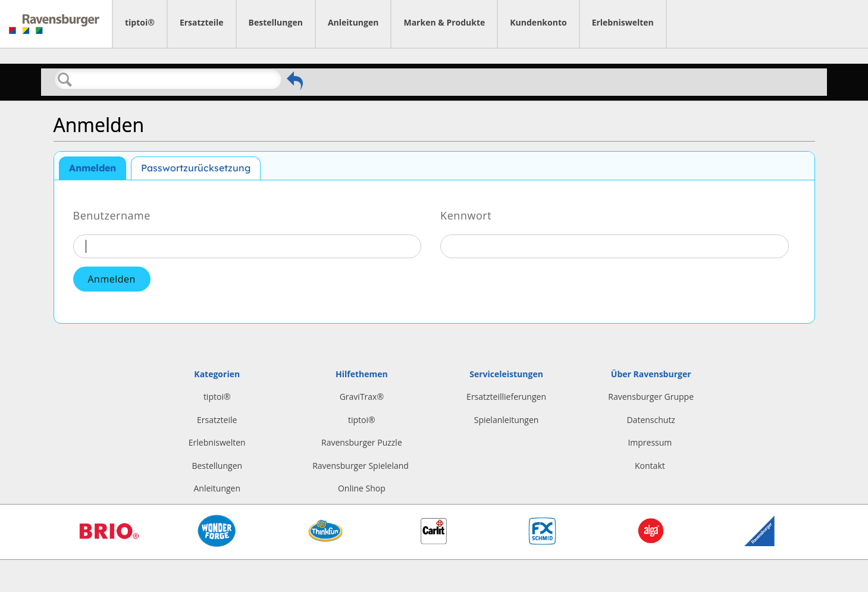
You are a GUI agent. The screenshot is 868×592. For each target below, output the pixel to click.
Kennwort (466, 215)
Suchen (65, 80)
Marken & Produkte (444, 22)
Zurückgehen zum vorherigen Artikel (295, 81)
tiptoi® (140, 22)
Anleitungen (353, 22)
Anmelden (93, 168)
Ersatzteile (202, 22)
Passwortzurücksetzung (196, 168)
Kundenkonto (538, 22)
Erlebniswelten (623, 22)
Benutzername (112, 215)
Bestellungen (276, 22)
